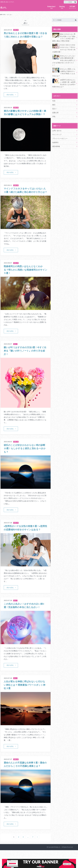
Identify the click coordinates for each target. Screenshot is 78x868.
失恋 (51, 7)
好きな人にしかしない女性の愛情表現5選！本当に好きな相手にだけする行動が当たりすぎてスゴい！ (64, 58)
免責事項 (55, 136)
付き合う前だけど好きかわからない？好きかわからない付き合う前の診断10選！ (64, 47)
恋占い (54, 103)
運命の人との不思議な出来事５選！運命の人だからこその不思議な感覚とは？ (25, 780)
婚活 (54, 99)
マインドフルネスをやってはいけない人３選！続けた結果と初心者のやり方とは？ (25, 199)
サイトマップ (72, 7)
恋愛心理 (55, 107)
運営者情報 (56, 139)
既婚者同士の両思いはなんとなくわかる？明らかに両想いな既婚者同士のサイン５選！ (25, 280)
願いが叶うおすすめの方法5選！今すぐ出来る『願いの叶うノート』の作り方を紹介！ (25, 361)
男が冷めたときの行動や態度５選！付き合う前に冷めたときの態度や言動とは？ (25, 36)
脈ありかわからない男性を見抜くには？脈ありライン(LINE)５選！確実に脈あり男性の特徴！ (64, 37)
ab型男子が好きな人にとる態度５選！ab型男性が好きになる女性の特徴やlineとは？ (64, 78)
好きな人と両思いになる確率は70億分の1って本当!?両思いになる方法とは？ (64, 68)
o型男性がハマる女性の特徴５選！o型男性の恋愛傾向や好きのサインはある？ (25, 540)
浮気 (62, 7)
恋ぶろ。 (4, 7)
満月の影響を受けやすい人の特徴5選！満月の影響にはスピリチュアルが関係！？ (25, 118)
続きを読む (10, 98)
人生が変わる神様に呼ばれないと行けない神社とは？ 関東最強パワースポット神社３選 (25, 699)
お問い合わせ (57, 124)
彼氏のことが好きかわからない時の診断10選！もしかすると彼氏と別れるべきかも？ (25, 459)
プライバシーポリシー (59, 132)
